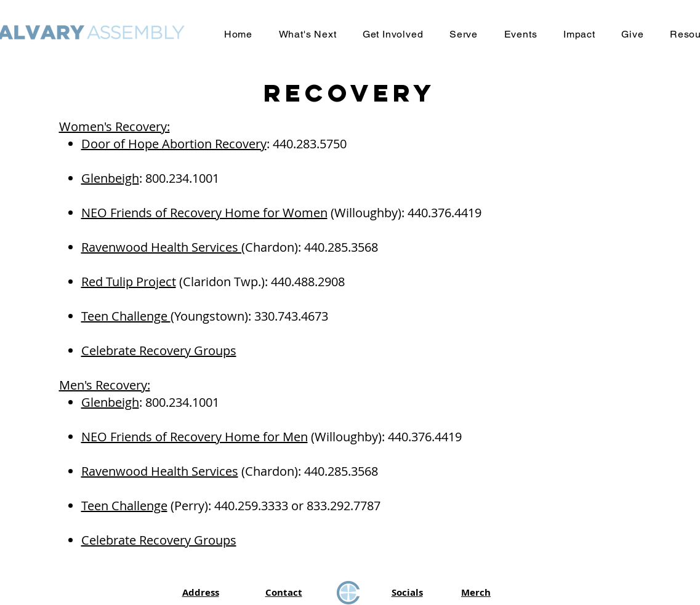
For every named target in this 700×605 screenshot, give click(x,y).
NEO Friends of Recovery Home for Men (195, 437)
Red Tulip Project (129, 282)
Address (201, 592)
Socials (407, 592)
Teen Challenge (126, 316)
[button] (307, 34)
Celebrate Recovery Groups (159, 351)
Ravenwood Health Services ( (163, 247)
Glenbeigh (110, 178)
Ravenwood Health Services (160, 471)
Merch (476, 592)
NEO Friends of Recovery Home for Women (204, 213)
